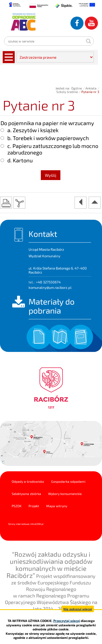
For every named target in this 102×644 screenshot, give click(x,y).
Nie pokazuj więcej (78, 609)
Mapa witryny (57, 506)
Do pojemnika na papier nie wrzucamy (47, 123)
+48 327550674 (48, 282)
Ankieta (91, 88)
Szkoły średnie (67, 92)
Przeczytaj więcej (67, 621)
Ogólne (77, 88)
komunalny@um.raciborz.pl (50, 287)
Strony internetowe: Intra (26, 524)
